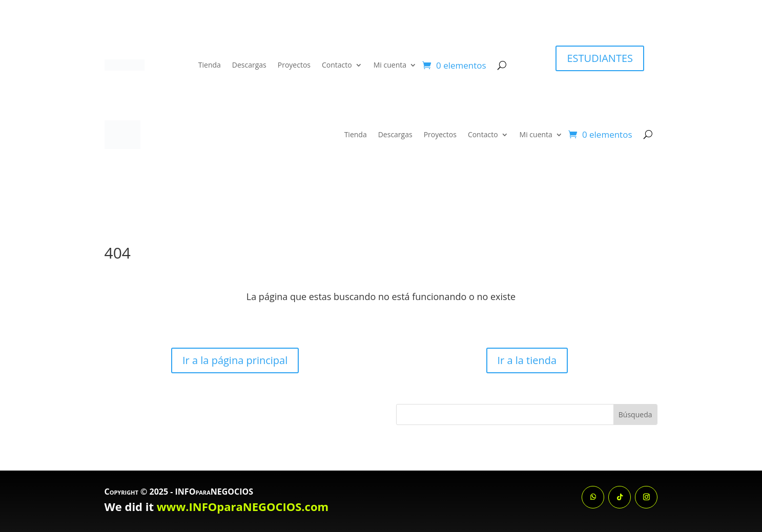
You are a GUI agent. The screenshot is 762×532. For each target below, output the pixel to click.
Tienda (210, 65)
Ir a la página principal (235, 360)
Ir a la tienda (527, 360)
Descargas (249, 65)
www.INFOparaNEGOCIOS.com (243, 506)
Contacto (337, 65)
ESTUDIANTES (600, 58)
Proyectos (294, 65)
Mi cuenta (390, 65)
